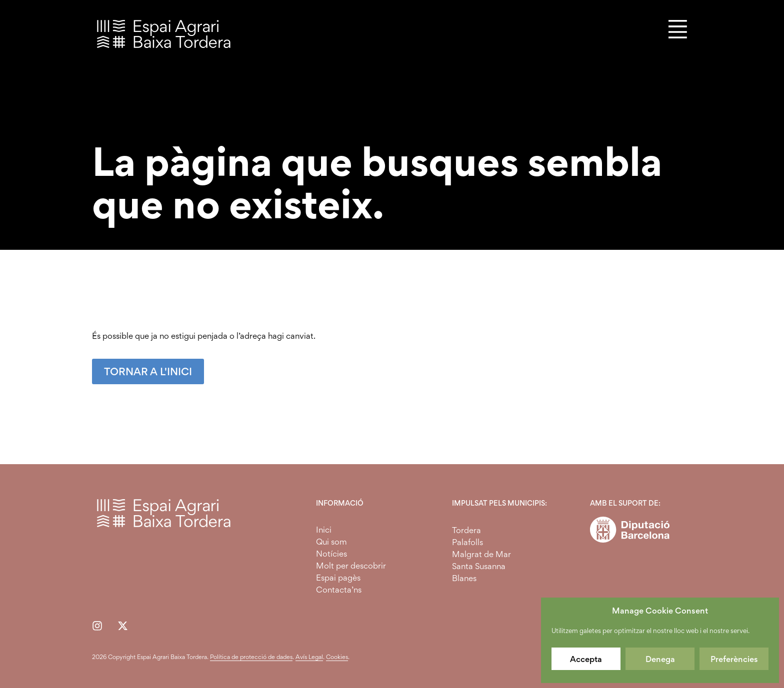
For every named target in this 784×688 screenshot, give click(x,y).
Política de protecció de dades (251, 657)
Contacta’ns (339, 590)
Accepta (586, 659)
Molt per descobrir (351, 566)
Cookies (337, 657)
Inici (324, 530)
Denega (660, 659)
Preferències (734, 659)
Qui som (331, 542)
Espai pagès (338, 578)
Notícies (331, 554)
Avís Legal (309, 657)
